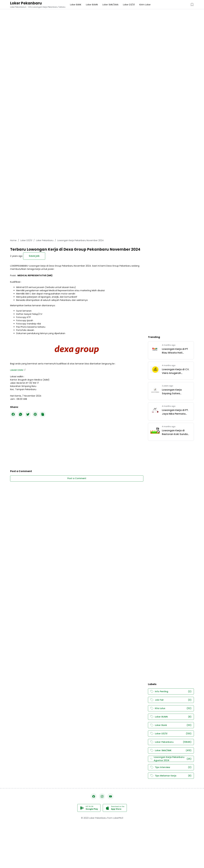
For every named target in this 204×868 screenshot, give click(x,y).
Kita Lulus (171, 708)
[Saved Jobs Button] (192, 5)
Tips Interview (171, 767)
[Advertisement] (92, 21)
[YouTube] (110, 796)
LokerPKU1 (118, 818)
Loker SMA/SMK (171, 750)
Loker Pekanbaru (26, 3)
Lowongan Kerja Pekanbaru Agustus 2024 (171, 759)
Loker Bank (171, 725)
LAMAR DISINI (17, 370)
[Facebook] (13, 414)
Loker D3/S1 (171, 734)
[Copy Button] (43, 414)
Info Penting (171, 692)
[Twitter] (28, 414)
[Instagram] (102, 796)
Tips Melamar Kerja (171, 776)
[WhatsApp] (21, 414)
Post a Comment (77, 478)
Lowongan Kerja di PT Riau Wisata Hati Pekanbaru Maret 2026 (176, 351)
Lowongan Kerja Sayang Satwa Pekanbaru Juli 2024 (174, 392)
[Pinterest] (35, 414)
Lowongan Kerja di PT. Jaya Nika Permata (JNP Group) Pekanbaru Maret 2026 (177, 412)
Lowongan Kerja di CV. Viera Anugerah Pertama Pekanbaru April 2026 (176, 371)
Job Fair (171, 700)
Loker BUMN (171, 717)
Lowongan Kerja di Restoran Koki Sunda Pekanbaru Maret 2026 (176, 432)
